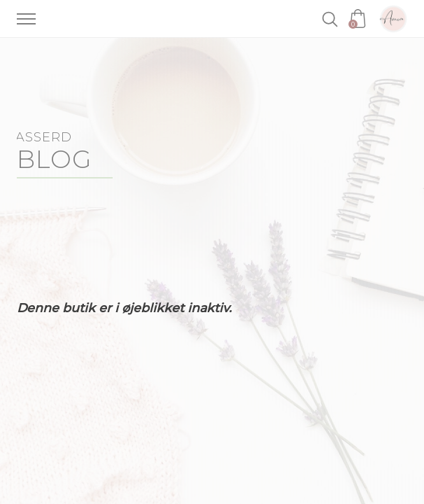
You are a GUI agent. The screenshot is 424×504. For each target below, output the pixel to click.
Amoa (393, 19)
